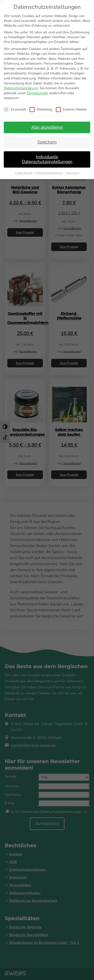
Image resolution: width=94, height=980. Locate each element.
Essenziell (15, 109)
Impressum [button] (73, 173)
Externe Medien (71, 109)
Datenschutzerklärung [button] (50, 173)
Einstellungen (37, 93)
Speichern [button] (47, 142)
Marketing (41, 109)
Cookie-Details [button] (24, 173)
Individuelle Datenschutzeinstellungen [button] (47, 159)
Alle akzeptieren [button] (47, 127)
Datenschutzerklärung (21, 88)
